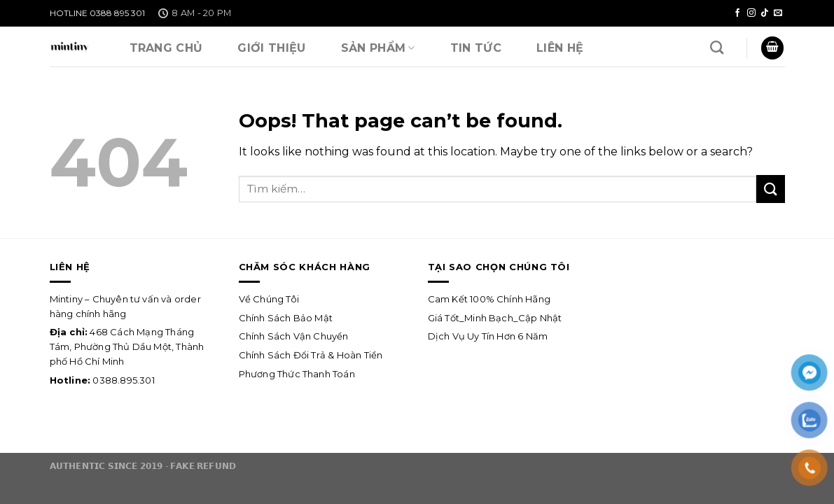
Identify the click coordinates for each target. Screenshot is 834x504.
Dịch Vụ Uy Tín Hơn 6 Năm (489, 336)
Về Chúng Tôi (269, 299)
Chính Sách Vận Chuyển (294, 336)
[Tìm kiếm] (717, 47)
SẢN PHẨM (378, 48)
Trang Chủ (166, 48)
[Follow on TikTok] (765, 13)
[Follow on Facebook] (737, 13)
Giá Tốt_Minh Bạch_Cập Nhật (495, 318)
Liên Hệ (560, 48)
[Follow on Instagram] (751, 13)
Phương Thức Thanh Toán (297, 374)
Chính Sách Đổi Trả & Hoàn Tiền (311, 355)
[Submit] (770, 189)
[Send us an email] (778, 13)
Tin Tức (476, 48)
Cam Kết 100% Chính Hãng (489, 299)
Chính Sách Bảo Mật (286, 318)
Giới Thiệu (271, 48)
